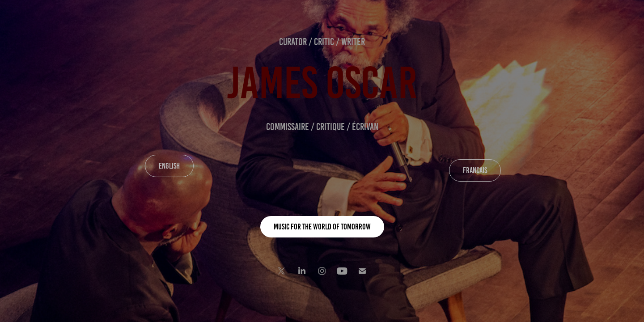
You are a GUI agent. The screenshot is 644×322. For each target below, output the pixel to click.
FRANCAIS (475, 170)
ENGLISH (169, 166)
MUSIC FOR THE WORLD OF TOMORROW (322, 227)
